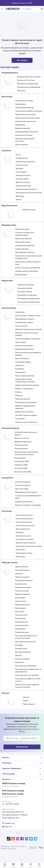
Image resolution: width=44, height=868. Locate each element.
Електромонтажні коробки (26, 402)
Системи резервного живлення (28, 339)
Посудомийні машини (24, 581)
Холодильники (21, 584)
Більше (39, 865)
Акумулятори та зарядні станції (28, 316)
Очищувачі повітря (25, 288)
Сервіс (26, 701)
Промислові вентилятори (25, 115)
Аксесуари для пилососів (25, 642)
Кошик (22, 865)
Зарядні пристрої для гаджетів (27, 385)
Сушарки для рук (22, 632)
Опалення (6, 151)
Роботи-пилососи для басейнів (28, 268)
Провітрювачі (21, 104)
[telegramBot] (35, 839)
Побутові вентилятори (24, 101)
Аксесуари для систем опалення (29, 193)
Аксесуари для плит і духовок (27, 675)
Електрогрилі (20, 618)
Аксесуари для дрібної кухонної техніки (28, 680)
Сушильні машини (22, 570)
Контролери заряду (23, 362)
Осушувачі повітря (25, 292)
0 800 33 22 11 (9, 783)
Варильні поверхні (22, 594)
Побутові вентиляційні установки (29, 111)
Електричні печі (21, 622)
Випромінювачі (21, 275)
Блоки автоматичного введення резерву (28, 354)
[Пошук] (30, 9)
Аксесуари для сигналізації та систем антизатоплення (26, 453)
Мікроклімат (7, 281)
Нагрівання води (29, 210)
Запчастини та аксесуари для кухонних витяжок (27, 686)
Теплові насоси (22, 158)
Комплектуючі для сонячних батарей (27, 334)
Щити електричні (22, 359)
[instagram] (18, 839)
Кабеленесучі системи (24, 412)
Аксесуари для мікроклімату (29, 302)
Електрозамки (20, 458)
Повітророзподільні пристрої (26, 132)
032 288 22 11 (9, 794)
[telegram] (31, 839)
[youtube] (13, 839)
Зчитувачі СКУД (21, 468)
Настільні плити (21, 615)
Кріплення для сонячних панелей (29, 329)
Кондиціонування (10, 73)
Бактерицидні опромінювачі (29, 299)
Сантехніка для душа (24, 522)
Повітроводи (20, 125)
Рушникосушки (22, 165)
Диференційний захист (25, 349)
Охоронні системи (22, 438)
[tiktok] (9, 839)
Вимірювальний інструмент (26, 492)
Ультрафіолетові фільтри (25, 245)
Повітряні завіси (22, 179)
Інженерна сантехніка (25, 539)
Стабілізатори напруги (24, 322)
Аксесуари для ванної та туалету (29, 546)
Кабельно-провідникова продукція (25, 407)
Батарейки (20, 369)
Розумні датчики (21, 445)
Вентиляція (7, 97)
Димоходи (20, 196)
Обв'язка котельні (23, 182)
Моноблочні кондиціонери (28, 84)
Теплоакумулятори (23, 186)
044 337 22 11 (9, 791)
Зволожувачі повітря (26, 285)
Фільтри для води (22, 229)
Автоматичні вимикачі (24, 346)
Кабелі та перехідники (24, 389)
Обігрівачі (19, 169)
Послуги (6, 693)
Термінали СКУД (21, 465)
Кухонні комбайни (23, 659)
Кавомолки (20, 662)
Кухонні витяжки (22, 591)
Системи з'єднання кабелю (26, 415)
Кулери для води (22, 249)
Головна (5, 865)
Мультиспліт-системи (26, 80)
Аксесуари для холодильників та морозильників (28, 671)
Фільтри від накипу (23, 242)
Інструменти (7, 478)
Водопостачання (9, 206)
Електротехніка (9, 308)
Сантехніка (7, 511)
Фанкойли (21, 91)
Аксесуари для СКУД (23, 472)
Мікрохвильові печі (23, 605)
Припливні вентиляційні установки (25, 140)
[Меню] (2, 9)
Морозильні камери (23, 587)
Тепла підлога (21, 172)
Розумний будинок (10, 428)
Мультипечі (20, 612)
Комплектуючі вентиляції (25, 121)
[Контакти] (42, 9)
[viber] (27, 839)
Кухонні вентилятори (24, 135)
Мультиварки (20, 608)
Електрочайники (22, 625)
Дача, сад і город (22, 489)
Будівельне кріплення (24, 502)
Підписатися (22, 747)
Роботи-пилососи (22, 577)
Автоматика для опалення (26, 189)
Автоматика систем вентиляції (28, 118)
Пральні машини (22, 567)
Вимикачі (19, 396)
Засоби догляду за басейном (27, 271)
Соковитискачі (21, 649)
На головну (22, 60)
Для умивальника (23, 529)
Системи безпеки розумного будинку (26, 434)
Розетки (19, 392)
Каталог (13, 865)
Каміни (19, 200)
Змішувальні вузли (23, 175)
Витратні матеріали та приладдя (28, 505)
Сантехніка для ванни (25, 519)
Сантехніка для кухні (24, 515)
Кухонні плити (21, 601)
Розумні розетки (21, 449)
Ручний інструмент (23, 485)
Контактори (20, 419)
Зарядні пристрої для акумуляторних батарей (25, 380)
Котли (18, 155)
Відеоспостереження (23, 442)
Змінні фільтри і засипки (25, 252)
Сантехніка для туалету (25, 526)
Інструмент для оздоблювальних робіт (28, 497)
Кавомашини (20, 629)
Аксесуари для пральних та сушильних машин (26, 637)
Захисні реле (20, 342)
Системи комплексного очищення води (25, 234)
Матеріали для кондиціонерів (29, 87)
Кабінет (31, 865)
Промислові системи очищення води (28, 263)
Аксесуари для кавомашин (26, 666)
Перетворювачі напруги (25, 319)
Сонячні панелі (21, 326)
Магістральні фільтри (24, 239)
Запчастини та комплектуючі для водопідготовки (29, 257)
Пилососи (19, 574)
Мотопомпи (20, 550)
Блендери (19, 645)
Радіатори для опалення (25, 162)
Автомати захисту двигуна (26, 422)
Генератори (20, 312)
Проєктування (29, 704)
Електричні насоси (23, 536)
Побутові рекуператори (25, 108)
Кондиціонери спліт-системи (29, 77)
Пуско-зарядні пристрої (25, 376)
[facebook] (22, 839)
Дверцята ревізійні (23, 128)
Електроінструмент (23, 482)
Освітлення (20, 365)
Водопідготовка (9, 225)
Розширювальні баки (24, 553)
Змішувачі (20, 532)
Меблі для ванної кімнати (26, 543)
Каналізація (20, 557)
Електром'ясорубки (23, 652)
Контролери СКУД (22, 461)
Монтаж (26, 697)
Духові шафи (20, 598)
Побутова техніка (10, 563)
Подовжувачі (20, 372)
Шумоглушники (22, 145)
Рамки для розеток (23, 399)
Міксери (18, 655)
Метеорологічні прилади (27, 295)
